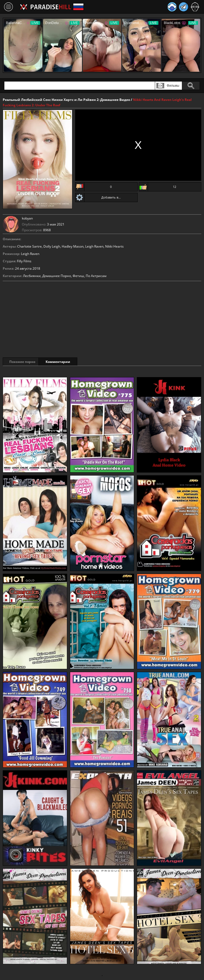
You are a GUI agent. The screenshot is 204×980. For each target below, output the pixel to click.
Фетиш (78, 276)
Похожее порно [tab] (22, 362)
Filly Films (24, 261)
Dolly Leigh (52, 246)
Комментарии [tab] (65, 362)
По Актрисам (96, 276)
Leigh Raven (94, 246)
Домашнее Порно (57, 276)
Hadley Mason (73, 246)
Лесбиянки (32, 276)
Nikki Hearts (114, 246)
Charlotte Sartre (29, 246)
